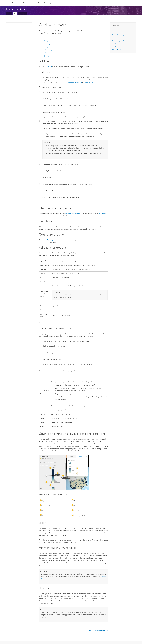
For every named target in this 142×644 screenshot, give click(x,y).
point (63, 82)
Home (9, 14)
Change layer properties (50, 44)
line (66, 82)
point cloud (89, 82)
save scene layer (92, 227)
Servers (31, 3)
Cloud (46, 3)
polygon (71, 82)
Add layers (46, 38)
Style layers (46, 41)
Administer (22, 14)
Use (15, 14)
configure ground (51, 240)
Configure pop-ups (49, 50)
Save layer (46, 47)
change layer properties (74, 214)
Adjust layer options (49, 56)
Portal (25, 3)
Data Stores (38, 3)
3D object (78, 82)
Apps (51, 3)
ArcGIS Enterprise (13, 3)
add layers (48, 67)
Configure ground (48, 53)
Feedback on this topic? (100, 631)
